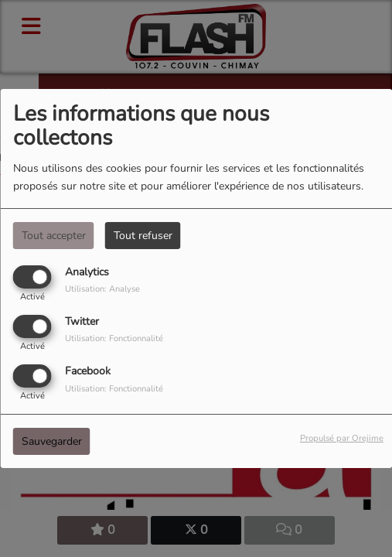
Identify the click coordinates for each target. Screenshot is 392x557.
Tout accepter (54, 236)
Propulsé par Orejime (342, 438)
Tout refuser (143, 236)
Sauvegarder (52, 441)
